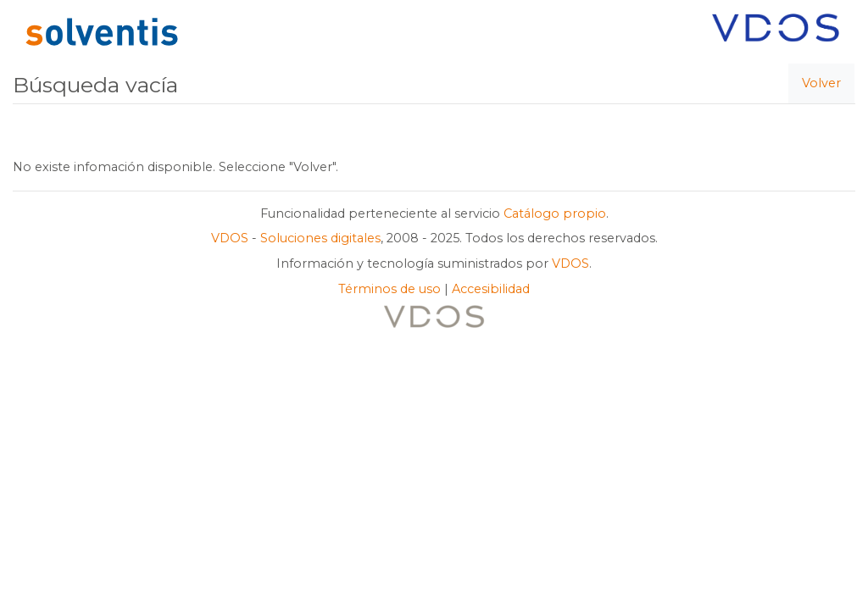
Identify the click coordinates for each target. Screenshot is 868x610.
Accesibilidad (491, 289)
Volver (821, 83)
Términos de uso (389, 289)
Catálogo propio (555, 213)
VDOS (230, 238)
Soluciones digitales (320, 238)
